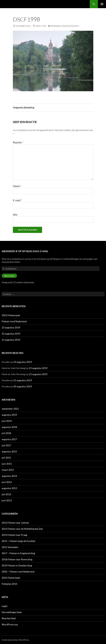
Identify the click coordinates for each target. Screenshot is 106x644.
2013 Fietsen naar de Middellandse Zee (22, 529)
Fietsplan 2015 (9, 584)
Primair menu (102, 4)
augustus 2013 (9, 488)
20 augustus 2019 (23, 386)
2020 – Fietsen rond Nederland (18, 572)
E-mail (17, 200)
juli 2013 (6, 494)
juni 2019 (7, 421)
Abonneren (9, 276)
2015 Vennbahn (10, 547)
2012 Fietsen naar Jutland (15, 523)
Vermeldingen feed (12, 612)
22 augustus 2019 (11, 334)
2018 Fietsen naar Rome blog (17, 559)
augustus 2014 (9, 476)
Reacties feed (9, 618)
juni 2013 (7, 500)
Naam (17, 186)
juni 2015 (7, 464)
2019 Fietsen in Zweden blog (17, 565)
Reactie (18, 142)
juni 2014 (7, 482)
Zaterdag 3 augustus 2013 (65, 26)
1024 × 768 (41, 26)
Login (5, 606)
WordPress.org (10, 624)
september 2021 (10, 409)
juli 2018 (6, 433)
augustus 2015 (9, 451)
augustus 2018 (9, 427)
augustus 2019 (9, 415)
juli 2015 (6, 458)
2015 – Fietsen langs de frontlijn (19, 541)
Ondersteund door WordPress (15, 640)
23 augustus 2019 (11, 327)
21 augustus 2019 (11, 340)
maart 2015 (8, 470)
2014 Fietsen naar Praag (14, 535)
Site (15, 214)
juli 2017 (6, 445)
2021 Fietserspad (11, 315)
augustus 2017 (9, 439)
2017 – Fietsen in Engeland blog (18, 553)
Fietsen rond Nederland (14, 321)
